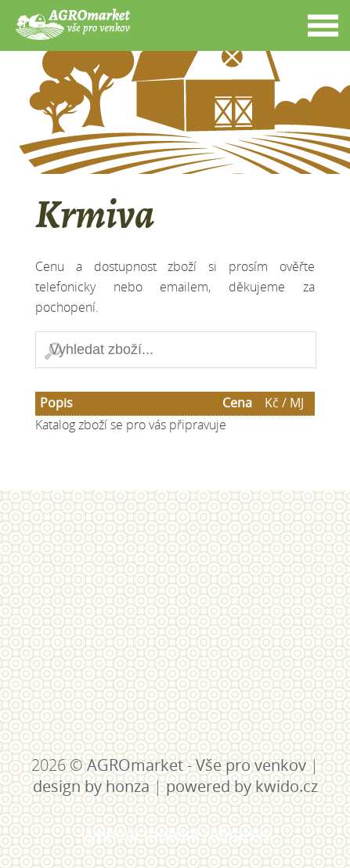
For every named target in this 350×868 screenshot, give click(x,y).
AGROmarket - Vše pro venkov (197, 765)
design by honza (91, 786)
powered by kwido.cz (242, 786)
